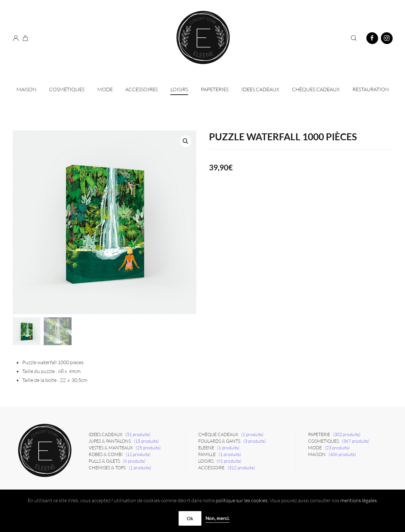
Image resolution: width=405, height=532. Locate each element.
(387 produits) (356, 441)
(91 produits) (229, 461)
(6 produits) (134, 461)
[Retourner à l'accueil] (203, 38)
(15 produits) (146, 441)
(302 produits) (347, 434)
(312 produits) (241, 468)
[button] (354, 38)
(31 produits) (138, 434)
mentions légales (359, 500)
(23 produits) (337, 448)
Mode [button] (105, 89)
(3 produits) (255, 441)
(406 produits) (342, 454)
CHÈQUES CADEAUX (316, 89)
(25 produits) (148, 448)
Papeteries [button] (215, 89)
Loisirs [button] (179, 89)
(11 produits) (138, 454)
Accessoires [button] (142, 89)
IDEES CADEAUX (260, 89)
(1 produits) (140, 468)
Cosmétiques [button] (67, 89)
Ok (190, 518)
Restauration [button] (371, 89)
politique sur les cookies (242, 500)
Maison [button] (26, 89)
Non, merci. (218, 518)
